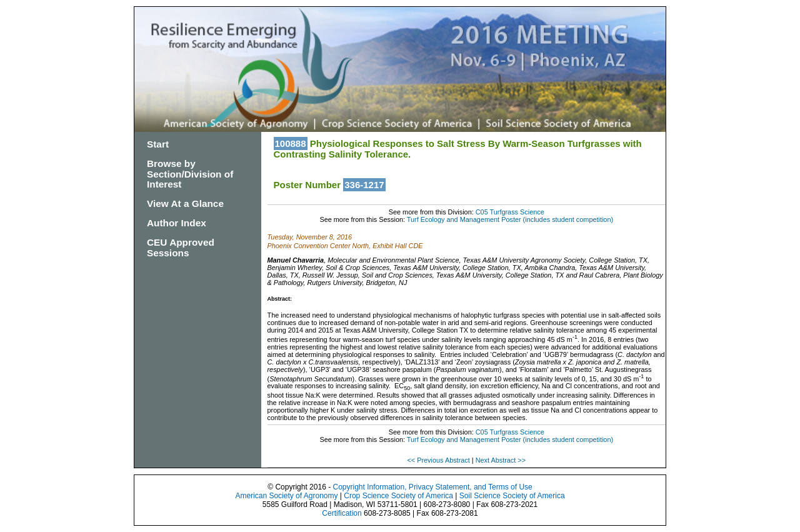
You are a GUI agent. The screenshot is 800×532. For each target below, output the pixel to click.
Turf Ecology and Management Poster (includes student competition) (510, 219)
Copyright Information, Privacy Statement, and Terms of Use (432, 487)
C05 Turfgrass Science (510, 212)
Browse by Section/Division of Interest (190, 174)
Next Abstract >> (501, 460)
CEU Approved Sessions (181, 248)
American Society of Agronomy (286, 496)
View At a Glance (185, 203)
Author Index (177, 223)
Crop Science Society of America (398, 496)
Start (158, 144)
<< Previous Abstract (439, 460)
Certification (342, 513)
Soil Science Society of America (512, 496)
